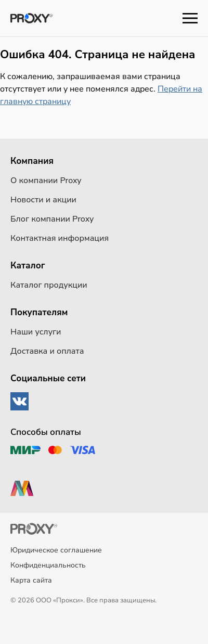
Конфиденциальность (48, 565)
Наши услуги (36, 332)
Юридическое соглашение (56, 550)
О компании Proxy (46, 181)
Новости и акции (43, 200)
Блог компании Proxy (52, 219)
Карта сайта (31, 580)
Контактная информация (60, 238)
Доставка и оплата (47, 351)
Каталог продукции (49, 285)
